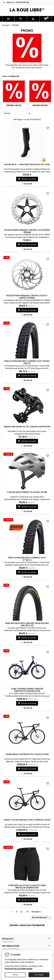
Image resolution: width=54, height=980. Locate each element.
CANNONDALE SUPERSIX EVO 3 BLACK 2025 (27, 754)
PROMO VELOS (14, 105)
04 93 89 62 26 (22, 2)
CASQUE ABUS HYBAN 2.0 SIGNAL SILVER (27, 492)
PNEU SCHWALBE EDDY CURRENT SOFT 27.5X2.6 (27, 559)
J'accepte (39, 975)
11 (28, 912)
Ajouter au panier (27, 179)
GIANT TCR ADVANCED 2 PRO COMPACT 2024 (27, 820)
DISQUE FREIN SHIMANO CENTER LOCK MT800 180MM (27, 231)
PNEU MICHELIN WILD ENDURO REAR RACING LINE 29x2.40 (27, 624)
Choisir (17, 114)
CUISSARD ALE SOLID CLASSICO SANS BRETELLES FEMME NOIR (27, 886)
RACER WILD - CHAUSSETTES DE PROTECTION (27, 164)
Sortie (15, 975)
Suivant (37, 912)
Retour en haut (41, 918)
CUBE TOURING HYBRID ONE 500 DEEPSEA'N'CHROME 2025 (27, 690)
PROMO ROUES (40, 105)
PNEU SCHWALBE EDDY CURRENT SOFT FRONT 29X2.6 (27, 362)
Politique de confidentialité (19, 969)
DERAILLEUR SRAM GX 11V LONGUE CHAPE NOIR (27, 427)
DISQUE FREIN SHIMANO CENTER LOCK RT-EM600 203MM (27, 297)
